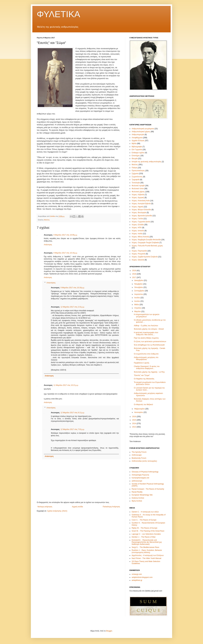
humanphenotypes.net (140, 478)
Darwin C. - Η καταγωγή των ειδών (145, 512)
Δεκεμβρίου (139, 280)
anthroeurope (137, 481)
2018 (134, 274)
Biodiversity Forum (139, 458)
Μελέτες (47, 220)
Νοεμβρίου (139, 284)
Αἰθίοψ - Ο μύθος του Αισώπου (146, 326)
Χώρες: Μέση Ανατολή (140, 237)
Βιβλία (134, 144)
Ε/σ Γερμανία (137, 150)
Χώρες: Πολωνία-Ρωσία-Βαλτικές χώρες (147, 246)
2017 (134, 277)
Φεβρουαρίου (140, 409)
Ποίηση (135, 168)
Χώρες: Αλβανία (138, 195)
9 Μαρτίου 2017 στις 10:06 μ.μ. (66, 235)
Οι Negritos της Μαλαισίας (144, 379)
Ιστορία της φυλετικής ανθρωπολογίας (146, 162)
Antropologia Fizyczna (140, 475)
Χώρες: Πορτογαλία (139, 251)
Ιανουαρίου (139, 412)
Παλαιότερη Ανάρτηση (111, 507)
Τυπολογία (136, 183)
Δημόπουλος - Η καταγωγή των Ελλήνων (148, 555)
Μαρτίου (138, 311)
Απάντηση (48, 245)
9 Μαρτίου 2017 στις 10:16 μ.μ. (66, 253)
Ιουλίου (137, 298)
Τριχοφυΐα (136, 180)
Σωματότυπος (137, 177)
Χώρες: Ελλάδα (138, 225)
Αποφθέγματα (137, 138)
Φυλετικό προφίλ (138, 186)
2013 (134, 427)
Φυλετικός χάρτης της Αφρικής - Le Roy (149, 372)
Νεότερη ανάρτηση (45, 507)
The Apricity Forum (139, 452)
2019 (134, 271)
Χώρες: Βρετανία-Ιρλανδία (142, 216)
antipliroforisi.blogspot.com (142, 577)
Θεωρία (135, 159)
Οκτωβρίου (139, 287)
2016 (134, 417)
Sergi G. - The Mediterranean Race (145, 547)
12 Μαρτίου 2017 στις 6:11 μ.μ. (73, 413)
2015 (134, 420)
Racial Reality (137, 492)
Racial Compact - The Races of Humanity (148, 489)
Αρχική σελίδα (77, 507)
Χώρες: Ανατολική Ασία (141, 201)
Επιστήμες (136, 156)
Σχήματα (135, 174)
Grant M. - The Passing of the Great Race (148, 531)
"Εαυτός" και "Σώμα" (142, 375)
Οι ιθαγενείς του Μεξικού (143, 405)
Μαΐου (137, 305)
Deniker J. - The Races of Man (144, 537)
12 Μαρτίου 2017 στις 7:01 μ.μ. (73, 429)
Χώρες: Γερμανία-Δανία (141, 222)
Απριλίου (138, 308)
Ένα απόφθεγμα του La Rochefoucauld (149, 345)
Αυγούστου (139, 294)
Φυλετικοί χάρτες (138, 192)
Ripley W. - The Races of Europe (145, 528)
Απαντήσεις (51, 283)
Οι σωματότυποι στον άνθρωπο (146, 354)
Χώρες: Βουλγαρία (139, 213)
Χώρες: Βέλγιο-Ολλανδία (141, 210)
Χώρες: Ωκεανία (138, 260)
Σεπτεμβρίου (140, 291)
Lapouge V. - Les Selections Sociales (146, 534)
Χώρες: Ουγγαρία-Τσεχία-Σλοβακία (145, 243)
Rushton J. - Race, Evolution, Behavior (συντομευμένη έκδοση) (147, 551)
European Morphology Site (142, 495)
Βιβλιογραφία (137, 147)
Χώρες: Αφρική (137, 207)
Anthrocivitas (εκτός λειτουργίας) (144, 461)
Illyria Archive (137, 501)
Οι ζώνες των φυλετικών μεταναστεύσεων (150, 342)
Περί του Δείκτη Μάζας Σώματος (146, 338)
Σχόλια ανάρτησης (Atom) (57, 511)
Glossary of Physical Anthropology (145, 472)
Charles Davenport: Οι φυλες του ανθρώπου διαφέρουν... (147, 367)
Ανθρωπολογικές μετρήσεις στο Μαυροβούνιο (146, 358)
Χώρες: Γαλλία (137, 219)
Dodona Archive (138, 498)
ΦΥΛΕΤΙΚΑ (58, 14)
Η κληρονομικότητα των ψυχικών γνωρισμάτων (147, 315)
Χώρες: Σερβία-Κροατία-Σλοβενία (145, 257)
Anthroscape (137, 455)
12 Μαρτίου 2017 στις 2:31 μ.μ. (73, 307)
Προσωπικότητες (138, 171)
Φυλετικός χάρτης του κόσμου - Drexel (149, 329)
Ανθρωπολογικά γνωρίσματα (143, 129)
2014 (134, 423)
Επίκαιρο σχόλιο (138, 153)
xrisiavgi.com (137, 574)
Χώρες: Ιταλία (137, 234)
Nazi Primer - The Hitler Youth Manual (146, 558)
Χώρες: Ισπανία (138, 231)
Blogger (109, 631)
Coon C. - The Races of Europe (144, 520)
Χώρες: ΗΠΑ (137, 228)
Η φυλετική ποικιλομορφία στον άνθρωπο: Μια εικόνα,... (146, 334)
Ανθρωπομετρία (138, 135)
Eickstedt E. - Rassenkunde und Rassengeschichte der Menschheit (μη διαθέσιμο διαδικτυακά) (147, 542)
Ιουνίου (137, 301)
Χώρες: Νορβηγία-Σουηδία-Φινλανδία (146, 240)
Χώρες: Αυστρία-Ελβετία (141, 204)
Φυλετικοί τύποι (138, 189)
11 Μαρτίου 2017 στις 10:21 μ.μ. (66, 385)
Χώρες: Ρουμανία (138, 254)
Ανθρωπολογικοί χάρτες (141, 132)
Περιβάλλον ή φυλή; (142, 363)
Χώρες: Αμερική (138, 198)
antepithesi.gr (137, 580)
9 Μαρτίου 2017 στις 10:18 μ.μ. (73, 288)
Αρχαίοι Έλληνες (138, 141)
